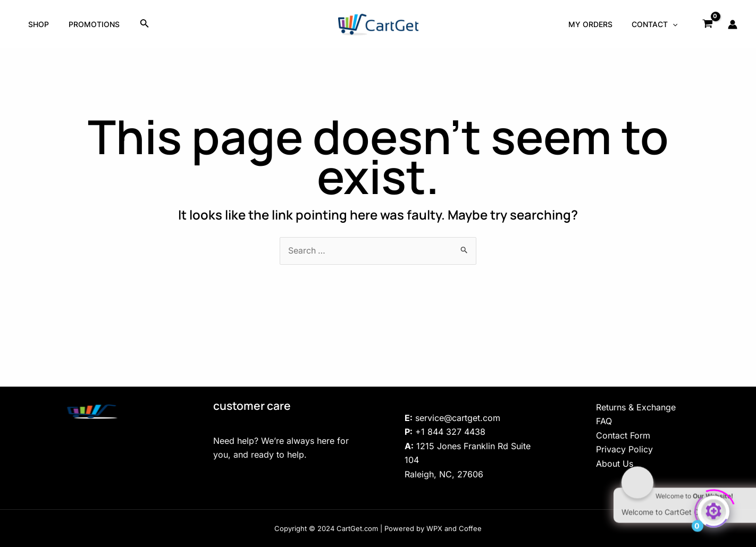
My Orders (597, 24)
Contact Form (623, 435)
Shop (37, 24)
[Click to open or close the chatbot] (713, 508)
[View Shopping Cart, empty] (707, 24)
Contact (657, 24)
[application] (675, 24)
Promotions (89, 24)
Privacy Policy (624, 449)
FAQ (604, 421)
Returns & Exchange (636, 407)
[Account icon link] (733, 24)
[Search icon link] (138, 24)
